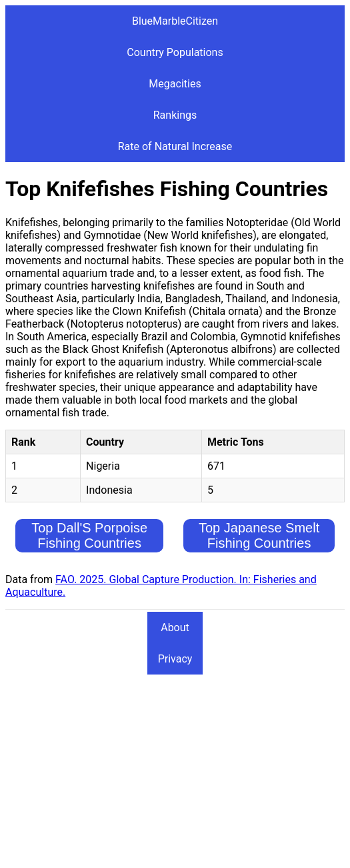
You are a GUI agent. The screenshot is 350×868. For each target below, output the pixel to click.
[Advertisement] (175, 769)
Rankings (175, 115)
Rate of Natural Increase (175, 146)
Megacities (175, 84)
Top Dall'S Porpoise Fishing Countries (89, 535)
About (175, 627)
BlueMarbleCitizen (175, 21)
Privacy (175, 659)
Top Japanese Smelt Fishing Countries (259, 535)
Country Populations (175, 52)
